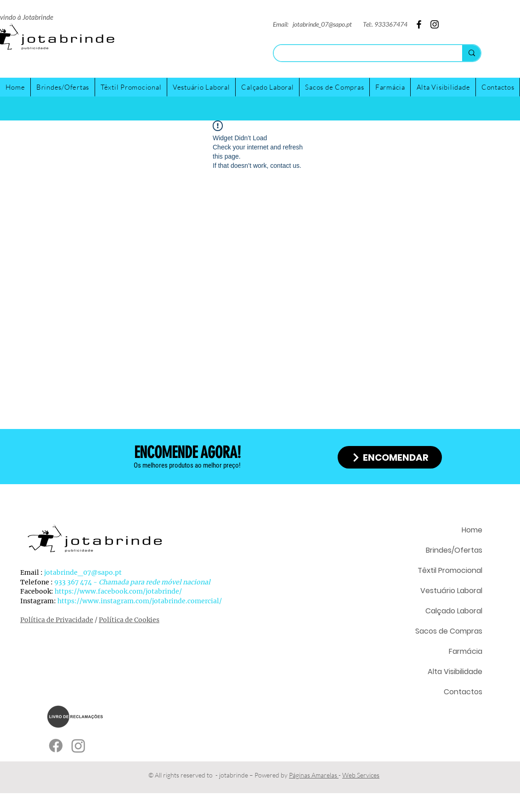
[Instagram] (480, 12)
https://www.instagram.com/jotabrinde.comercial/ (140, 601)
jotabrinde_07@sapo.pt (322, 24)
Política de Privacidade (57, 620)
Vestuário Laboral (451, 591)
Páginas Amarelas (314, 775)
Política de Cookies (129, 620)
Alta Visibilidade (455, 672)
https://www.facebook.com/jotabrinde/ (118, 591)
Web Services (361, 775)
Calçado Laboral (454, 611)
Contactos (463, 692)
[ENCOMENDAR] (390, 457)
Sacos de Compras (449, 631)
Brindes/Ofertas (454, 550)
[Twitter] (461, 12)
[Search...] (361, 54)
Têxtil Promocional (450, 570)
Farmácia (466, 651)
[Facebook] (499, 12)
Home (472, 530)
